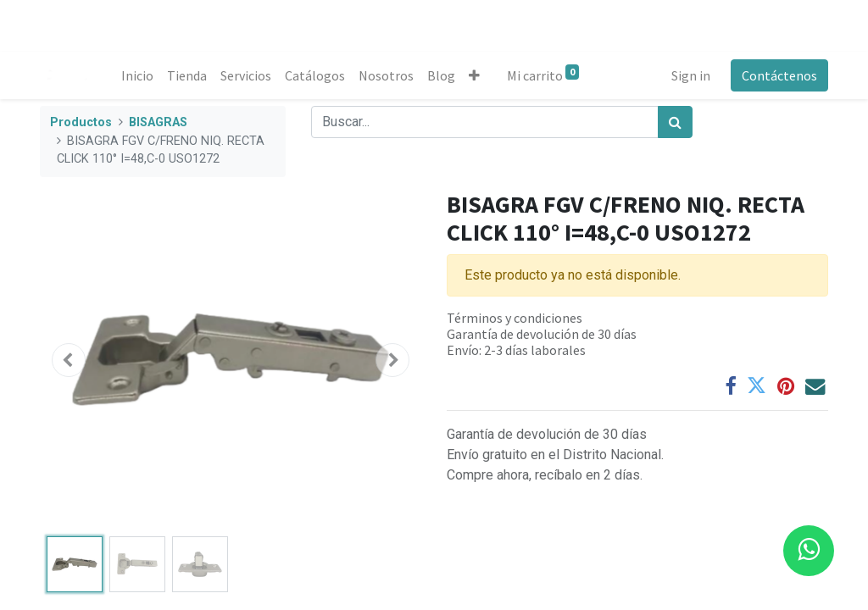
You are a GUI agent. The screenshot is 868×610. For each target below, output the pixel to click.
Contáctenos (779, 75)
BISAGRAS (158, 122)
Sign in (691, 75)
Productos (81, 122)
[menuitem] (137, 75)
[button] (474, 75)
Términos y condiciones (515, 318)
